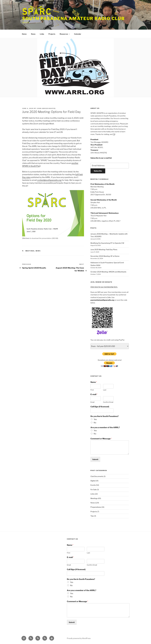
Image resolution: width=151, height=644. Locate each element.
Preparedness (96, 507)
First (92, 390)
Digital (93, 481)
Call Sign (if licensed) (100, 407)
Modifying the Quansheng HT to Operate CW (107, 243)
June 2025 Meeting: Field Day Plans (104, 249)
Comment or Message (101, 439)
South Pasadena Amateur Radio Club (73, 18)
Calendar (78, 34)
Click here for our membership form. (104, 287)
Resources (65, 34)
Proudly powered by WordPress (79, 638)
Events (93, 485)
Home (24, 34)
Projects (52, 34)
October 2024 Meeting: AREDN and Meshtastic (108, 272)
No (95, 423)
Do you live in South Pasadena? (105, 416)
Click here (26, 238)
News (33, 34)
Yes (95, 419)
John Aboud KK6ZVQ (46, 108)
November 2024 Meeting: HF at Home (105, 256)
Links (42, 34)
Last (105, 390)
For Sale (93, 490)
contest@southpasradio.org (49, 180)
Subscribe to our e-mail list (101, 158)
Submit (95, 459)
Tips (92, 516)
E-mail (94, 394)
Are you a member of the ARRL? (105, 427)
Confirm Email (108, 402)
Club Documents (97, 476)
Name (94, 382)
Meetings (30, 251)
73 (114, 134)
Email (92, 402)
